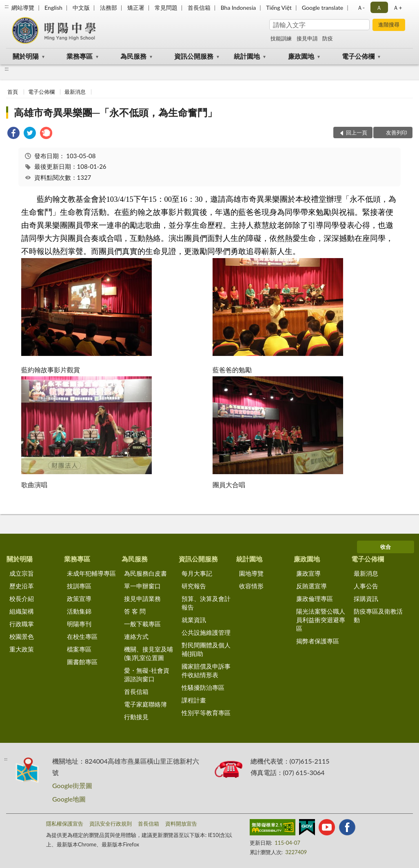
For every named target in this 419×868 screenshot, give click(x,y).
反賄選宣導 (311, 586)
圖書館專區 (82, 662)
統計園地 (247, 56)
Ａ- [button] (361, 8)
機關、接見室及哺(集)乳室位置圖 (149, 653)
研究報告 (194, 586)
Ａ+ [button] (397, 8)
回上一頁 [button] (357, 133)
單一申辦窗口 (142, 586)
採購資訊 (366, 599)
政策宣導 (79, 599)
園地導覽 (251, 573)
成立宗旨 (22, 573)
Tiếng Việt (279, 8)
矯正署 (136, 8)
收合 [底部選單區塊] (386, 547)
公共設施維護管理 (206, 632)
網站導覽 (23, 8)
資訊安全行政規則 (111, 824)
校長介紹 (22, 599)
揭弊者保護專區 (318, 641)
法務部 (109, 8)
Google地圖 (69, 799)
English (53, 8)
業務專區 (80, 56)
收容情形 (251, 586)
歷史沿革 (22, 586)
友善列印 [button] (397, 133)
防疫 (328, 38)
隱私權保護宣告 (65, 824)
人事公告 (366, 586)
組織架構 (22, 611)
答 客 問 (135, 611)
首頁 (13, 92)
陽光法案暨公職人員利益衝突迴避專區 (321, 620)
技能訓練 (281, 38)
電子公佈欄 (358, 56)
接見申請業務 (142, 599)
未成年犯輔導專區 (91, 573)
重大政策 (22, 649)
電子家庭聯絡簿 (145, 704)
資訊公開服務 (194, 56)
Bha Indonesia (238, 8)
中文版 (81, 8)
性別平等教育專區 (206, 713)
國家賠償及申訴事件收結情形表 (206, 670)
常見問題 (166, 8)
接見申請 (307, 38)
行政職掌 (22, 624)
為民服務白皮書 (145, 573)
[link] (13, 134)
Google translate (323, 8)
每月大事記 (197, 573)
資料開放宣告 (181, 824)
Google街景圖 (72, 785)
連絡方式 (136, 636)
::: (7, 6)
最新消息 (75, 92)
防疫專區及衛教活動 (378, 615)
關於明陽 (26, 56)
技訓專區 (79, 586)
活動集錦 (79, 611)
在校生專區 (82, 636)
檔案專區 (79, 649)
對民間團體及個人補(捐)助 (206, 649)
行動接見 (136, 717)
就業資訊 (194, 620)
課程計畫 (194, 700)
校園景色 (22, 636)
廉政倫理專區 (315, 599)
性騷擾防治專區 (203, 687)
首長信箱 (199, 8)
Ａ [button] (379, 8)
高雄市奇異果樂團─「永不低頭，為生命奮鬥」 (115, 112)
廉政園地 (301, 56)
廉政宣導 (308, 573)
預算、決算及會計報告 (206, 603)
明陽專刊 (79, 624)
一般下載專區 (142, 624)
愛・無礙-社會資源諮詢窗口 (147, 675)
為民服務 (133, 56)
